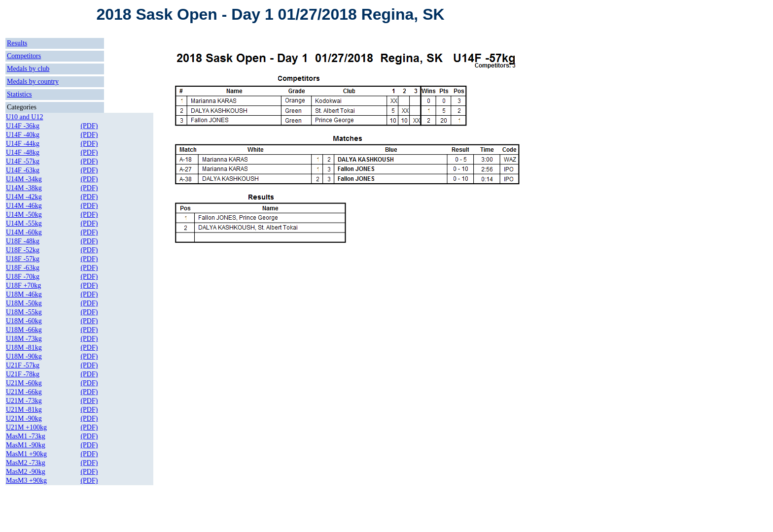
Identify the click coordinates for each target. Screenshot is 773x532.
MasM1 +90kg (26, 454)
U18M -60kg (24, 321)
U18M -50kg (24, 303)
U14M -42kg (24, 197)
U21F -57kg (23, 365)
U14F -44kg (23, 144)
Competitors (24, 56)
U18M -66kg (24, 330)
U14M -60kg (24, 232)
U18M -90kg (24, 356)
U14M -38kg (24, 188)
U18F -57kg (23, 259)
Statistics (19, 94)
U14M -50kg (24, 215)
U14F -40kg (23, 135)
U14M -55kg (24, 223)
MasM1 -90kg (26, 445)
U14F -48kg (23, 152)
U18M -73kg (24, 339)
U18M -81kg (24, 348)
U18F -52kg (23, 250)
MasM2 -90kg (26, 472)
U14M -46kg (24, 206)
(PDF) (89, 126)
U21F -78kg (23, 374)
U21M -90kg (24, 418)
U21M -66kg (24, 392)
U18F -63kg (23, 268)
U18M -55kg (24, 312)
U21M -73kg (24, 401)
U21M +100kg (26, 427)
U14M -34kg (24, 179)
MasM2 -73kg (26, 463)
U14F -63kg (23, 170)
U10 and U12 (24, 117)
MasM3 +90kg (26, 481)
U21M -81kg (24, 410)
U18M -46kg (24, 294)
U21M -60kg (24, 383)
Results (17, 43)
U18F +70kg (23, 285)
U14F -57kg (23, 161)
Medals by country (33, 82)
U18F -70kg (23, 277)
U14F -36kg (23, 126)
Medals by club (28, 69)
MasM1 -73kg (26, 436)
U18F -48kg (23, 241)
